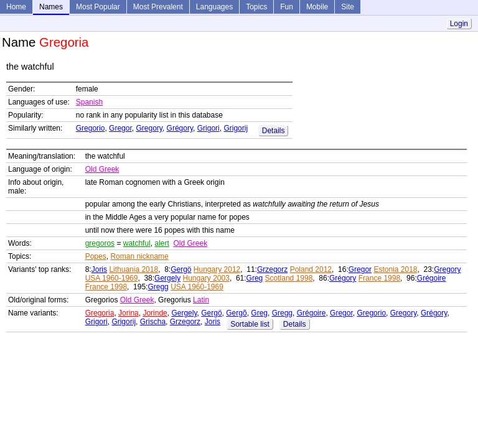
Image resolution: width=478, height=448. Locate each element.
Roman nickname (139, 256)
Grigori (209, 128)
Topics (256, 7)
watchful (137, 243)
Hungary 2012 (217, 269)
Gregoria (100, 313)
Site (348, 7)
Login (459, 24)
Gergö (181, 269)
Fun (287, 7)
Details (274, 131)
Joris (99, 269)
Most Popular (98, 7)
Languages (214, 7)
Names (51, 7)
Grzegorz (272, 269)
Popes (96, 256)
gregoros (100, 243)
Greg (255, 278)
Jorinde (155, 313)
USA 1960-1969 (112, 278)
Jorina (129, 313)
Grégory (180, 128)
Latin (201, 300)
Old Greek (102, 169)
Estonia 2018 (395, 269)
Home (16, 7)
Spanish (89, 102)
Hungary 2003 (206, 278)
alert (162, 243)
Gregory (149, 128)
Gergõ (236, 313)
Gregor (120, 128)
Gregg (158, 287)
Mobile (317, 7)
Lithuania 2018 (134, 269)
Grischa (153, 322)
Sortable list (250, 324)
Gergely (167, 278)
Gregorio (91, 128)
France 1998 (379, 278)
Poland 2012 (311, 269)
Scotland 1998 (289, 278)
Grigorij (236, 128)
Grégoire (432, 278)
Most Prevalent (158, 7)
